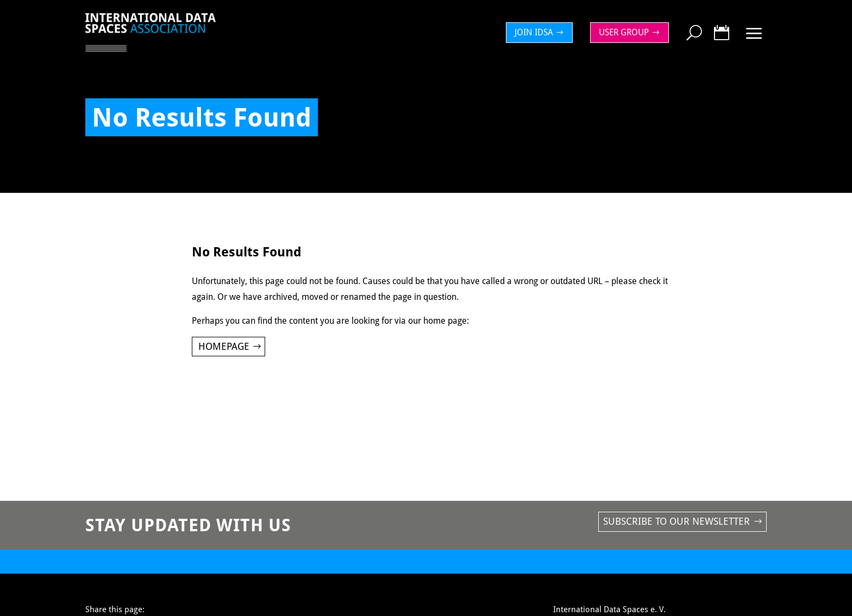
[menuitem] (542, 33)
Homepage (224, 346)
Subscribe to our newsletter (676, 521)
